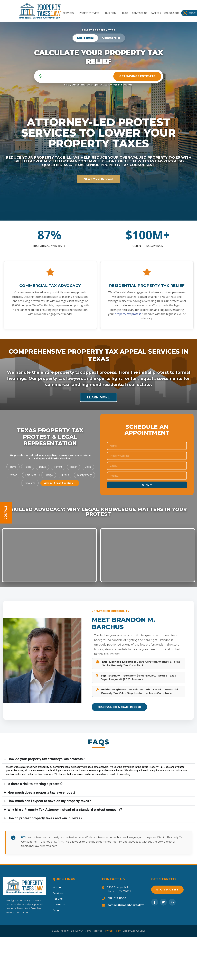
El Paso (65, 475)
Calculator (172, 13)
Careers (156, 13)
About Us (59, 904)
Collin (88, 467)
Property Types (91, 13)
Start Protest (167, 890)
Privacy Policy (113, 931)
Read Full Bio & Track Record (119, 707)
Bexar (73, 467)
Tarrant (58, 467)
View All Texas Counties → (60, 483)
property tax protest (128, 314)
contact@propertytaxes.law (126, 905)
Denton (13, 475)
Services (69, 13)
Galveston (30, 483)
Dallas (42, 467)
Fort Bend (31, 475)
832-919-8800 (117, 898)
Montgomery (84, 475)
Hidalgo (49, 475)
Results (58, 899)
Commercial (111, 38)
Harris (28, 467)
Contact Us (140, 13)
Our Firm (112, 13)
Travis (13, 467)
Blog (125, 13)
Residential (85, 38)
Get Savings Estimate (137, 76)
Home (57, 887)
